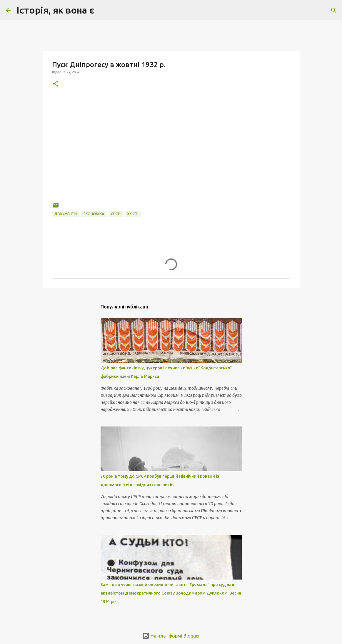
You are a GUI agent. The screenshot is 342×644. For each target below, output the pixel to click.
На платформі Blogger (171, 636)
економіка (94, 214)
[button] (56, 84)
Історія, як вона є (55, 10)
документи (66, 214)
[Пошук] (102, 10)
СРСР (116, 214)
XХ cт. (133, 214)
